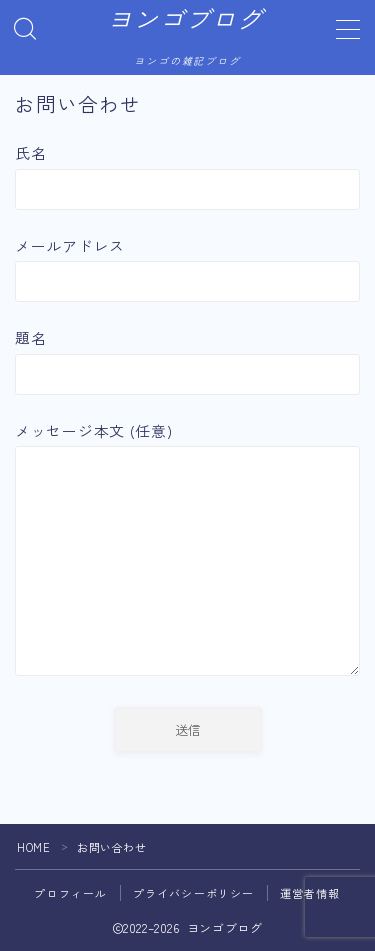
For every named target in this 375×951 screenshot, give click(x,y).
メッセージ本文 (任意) (187, 551)
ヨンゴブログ (185, 21)
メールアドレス (187, 268)
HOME (33, 847)
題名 (187, 360)
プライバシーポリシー (194, 893)
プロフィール (70, 893)
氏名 (187, 175)
